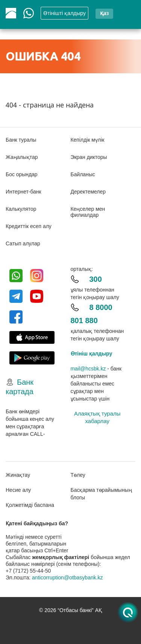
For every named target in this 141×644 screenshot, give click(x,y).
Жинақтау (18, 475)
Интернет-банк (23, 192)
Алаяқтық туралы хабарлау (97, 417)
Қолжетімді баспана (30, 505)
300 (96, 279)
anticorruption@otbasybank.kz (67, 577)
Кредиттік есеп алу (29, 226)
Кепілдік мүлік (88, 140)
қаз (104, 13)
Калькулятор (21, 209)
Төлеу (78, 475)
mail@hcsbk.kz (88, 369)
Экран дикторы (89, 157)
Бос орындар (22, 174)
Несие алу (18, 490)
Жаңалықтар (22, 157)
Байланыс (83, 174)
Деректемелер (88, 192)
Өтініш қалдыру (92, 354)
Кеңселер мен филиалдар (88, 212)
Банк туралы (21, 140)
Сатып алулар (23, 243)
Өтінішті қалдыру (64, 13)
